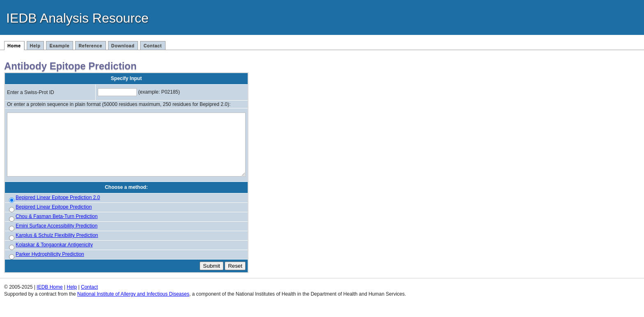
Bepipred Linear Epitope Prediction (54, 219)
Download (123, 46)
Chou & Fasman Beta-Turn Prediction (57, 228)
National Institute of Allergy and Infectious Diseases (133, 306)
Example (59, 46)
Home (14, 46)
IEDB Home (49, 299)
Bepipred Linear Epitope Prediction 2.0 (58, 209)
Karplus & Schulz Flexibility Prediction (57, 247)
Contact (152, 46)
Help (35, 46)
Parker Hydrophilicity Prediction (50, 266)
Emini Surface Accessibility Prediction (56, 238)
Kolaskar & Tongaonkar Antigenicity (54, 257)
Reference (90, 46)
